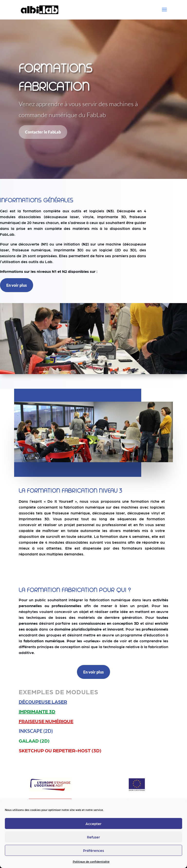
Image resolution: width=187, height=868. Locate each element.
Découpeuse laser (43, 702)
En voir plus (17, 285)
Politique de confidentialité (91, 861)
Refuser (93, 837)
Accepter (93, 824)
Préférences (93, 850)
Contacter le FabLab (43, 132)
